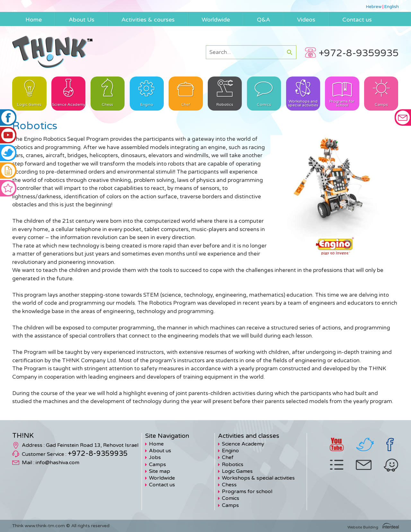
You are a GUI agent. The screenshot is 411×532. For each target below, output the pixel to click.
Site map (160, 471)
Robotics (233, 464)
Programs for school (247, 491)
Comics (231, 498)
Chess (229, 485)
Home (156, 444)
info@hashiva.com (57, 463)
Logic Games (237, 471)
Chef (228, 457)
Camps (157, 464)
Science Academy (243, 444)
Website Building (363, 527)
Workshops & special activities (258, 478)
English (392, 7)
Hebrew (374, 7)
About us (160, 451)
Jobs (155, 457)
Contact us (162, 485)
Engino (230, 451)
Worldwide (162, 478)
